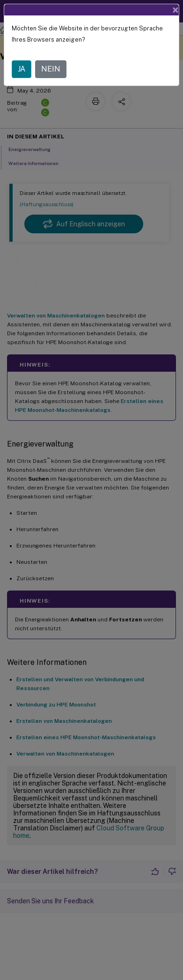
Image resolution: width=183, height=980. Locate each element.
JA (22, 69)
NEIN (51, 69)
